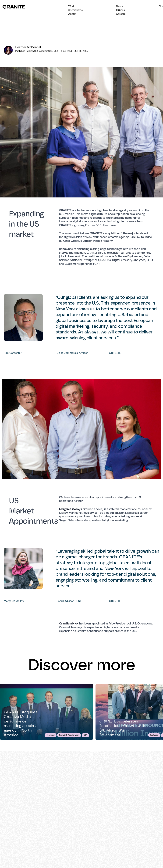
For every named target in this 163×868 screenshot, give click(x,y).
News (119, 6)
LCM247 (135, 237)
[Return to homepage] (16, 7)
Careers (121, 14)
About (72, 14)
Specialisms (75, 10)
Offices (120, 10)
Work (71, 6)
